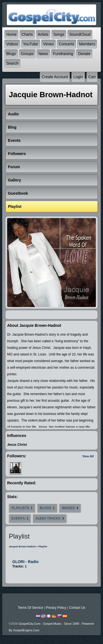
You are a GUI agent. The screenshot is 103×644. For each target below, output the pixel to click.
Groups (27, 54)
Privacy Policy (56, 608)
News (43, 54)
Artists (43, 34)
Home (11, 34)
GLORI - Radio (26, 562)
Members (87, 44)
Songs (59, 34)
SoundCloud (80, 34)
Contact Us (77, 608)
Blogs (11, 54)
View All (88, 456)
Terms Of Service (30, 608)
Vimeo (48, 44)
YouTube (31, 44)
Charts (27, 34)
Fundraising (63, 54)
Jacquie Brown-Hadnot (22, 547)
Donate (84, 54)
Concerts (66, 44)
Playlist (43, 547)
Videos (12, 44)
